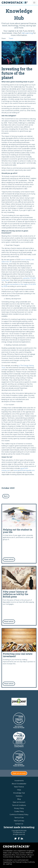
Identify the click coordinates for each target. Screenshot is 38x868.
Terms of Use (19, 818)
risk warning (27, 33)
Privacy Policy (19, 808)
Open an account (19, 773)
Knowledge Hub (19, 793)
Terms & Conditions (19, 805)
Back (6, 496)
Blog (19, 799)
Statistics (19, 796)
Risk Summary (19, 821)
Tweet (11, 38)
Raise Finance (19, 787)
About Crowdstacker (19, 784)
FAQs (19, 790)
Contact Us (19, 824)
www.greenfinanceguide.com (24, 470)
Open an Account (19, 802)
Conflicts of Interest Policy (19, 815)
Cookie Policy (19, 811)
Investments (19, 781)
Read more (19, 534)
